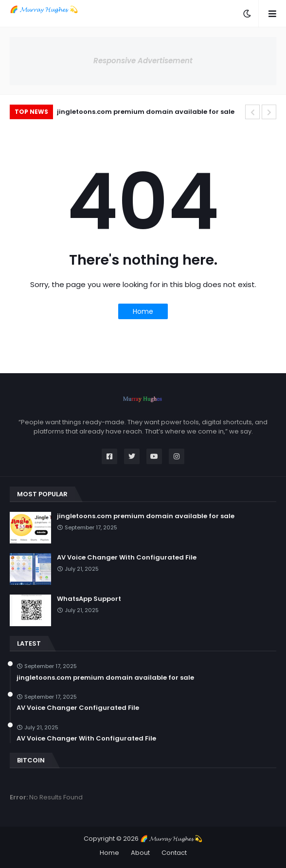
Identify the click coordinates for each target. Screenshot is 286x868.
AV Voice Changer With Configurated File (127, 558)
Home (143, 311)
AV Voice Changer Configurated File (78, 708)
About (140, 853)
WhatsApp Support (89, 599)
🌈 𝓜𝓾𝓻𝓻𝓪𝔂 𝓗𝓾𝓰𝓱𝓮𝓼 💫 (44, 9)
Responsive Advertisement (143, 61)
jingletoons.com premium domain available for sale (146, 112)
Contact (174, 853)
